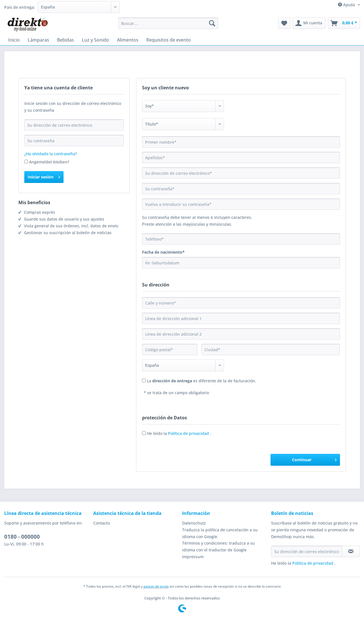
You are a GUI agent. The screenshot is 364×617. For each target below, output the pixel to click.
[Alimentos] (128, 40)
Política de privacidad (189, 433)
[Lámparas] (38, 40)
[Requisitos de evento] (169, 40)
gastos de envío (156, 586)
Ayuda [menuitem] (347, 5)
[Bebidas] (66, 40)
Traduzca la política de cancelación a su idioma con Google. (220, 533)
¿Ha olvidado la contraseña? (51, 154)
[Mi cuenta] (309, 23)
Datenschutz (194, 523)
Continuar (314, 459)
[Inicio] (14, 40)
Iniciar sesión (44, 176)
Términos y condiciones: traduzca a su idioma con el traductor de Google (218, 546)
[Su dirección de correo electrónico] (307, 551)
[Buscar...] (168, 23)
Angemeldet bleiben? (49, 162)
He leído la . (179, 433)
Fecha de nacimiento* (163, 252)
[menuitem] (168, 26)
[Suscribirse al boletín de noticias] (351, 551)
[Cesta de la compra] (344, 23)
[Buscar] (212, 23)
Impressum (193, 557)
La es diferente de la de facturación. (201, 381)
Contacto (102, 523)
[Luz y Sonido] (95, 40)
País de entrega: (20, 7)
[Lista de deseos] (284, 23)
